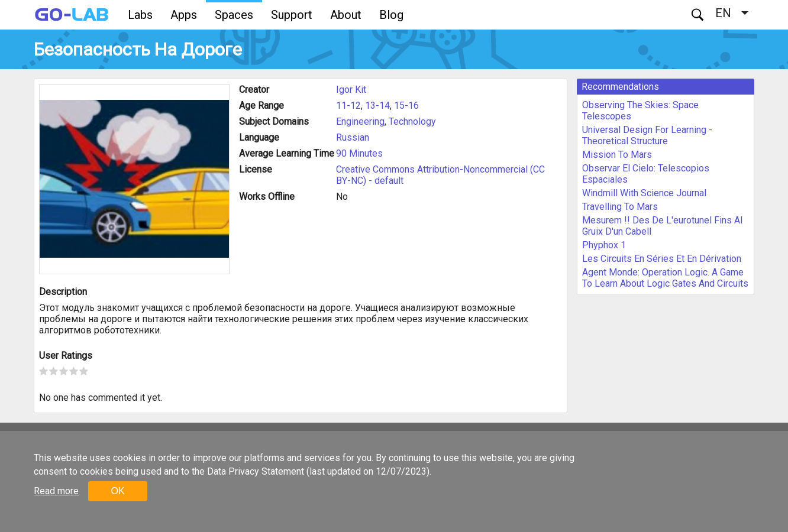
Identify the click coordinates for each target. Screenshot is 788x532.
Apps (184, 15)
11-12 (348, 106)
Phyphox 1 (604, 245)
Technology (412, 121)
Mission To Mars (617, 155)
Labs (140, 15)
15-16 (406, 106)
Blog (391, 15)
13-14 (377, 106)
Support (292, 15)
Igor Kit (351, 90)
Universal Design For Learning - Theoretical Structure (647, 135)
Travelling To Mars (620, 207)
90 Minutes (359, 153)
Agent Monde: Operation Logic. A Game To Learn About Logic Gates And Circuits (665, 278)
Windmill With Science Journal (644, 193)
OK (117, 491)
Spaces (234, 15)
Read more (56, 491)
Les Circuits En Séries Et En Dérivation (662, 259)
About (346, 15)
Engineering (360, 121)
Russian (353, 137)
